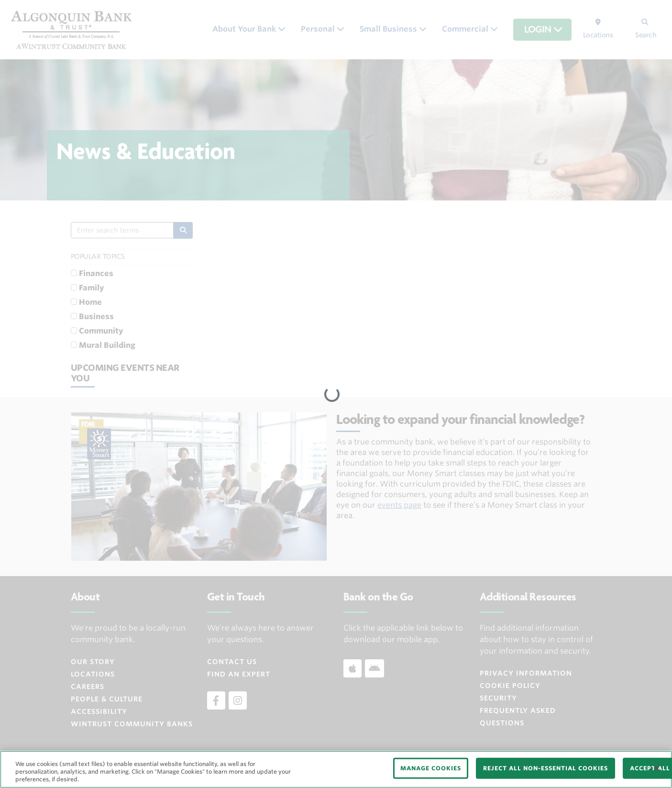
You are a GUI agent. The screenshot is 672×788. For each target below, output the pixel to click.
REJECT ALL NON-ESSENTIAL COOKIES (545, 768)
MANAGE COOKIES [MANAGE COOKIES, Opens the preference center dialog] (431, 768)
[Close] (657, 768)
